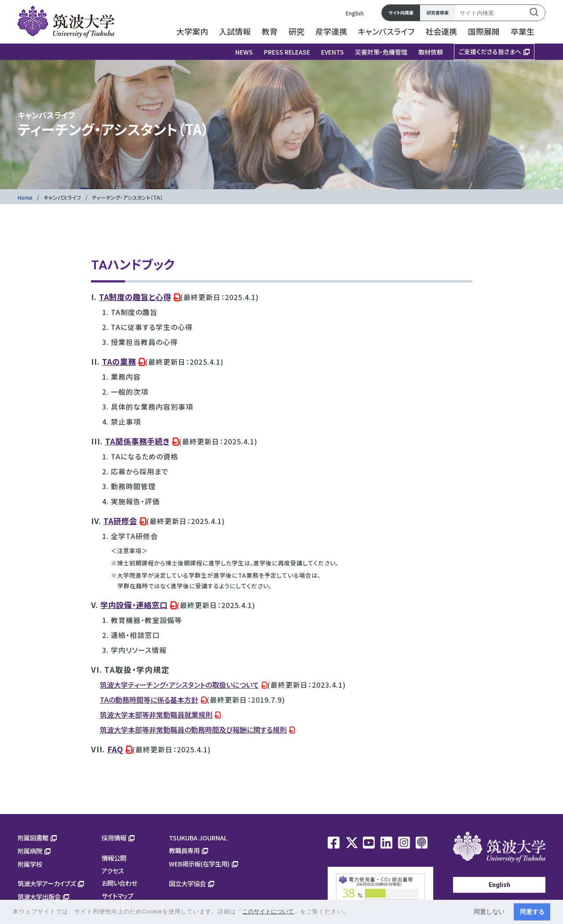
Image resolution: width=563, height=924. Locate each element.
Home (25, 197)
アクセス (113, 871)
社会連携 (441, 31)
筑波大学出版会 (39, 896)
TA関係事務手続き (137, 441)
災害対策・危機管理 (381, 52)
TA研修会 (120, 521)
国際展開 (484, 31)
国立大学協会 (187, 883)
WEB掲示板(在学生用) (199, 863)
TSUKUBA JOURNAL (198, 838)
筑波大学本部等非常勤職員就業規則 (156, 715)
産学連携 (331, 31)
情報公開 (114, 858)
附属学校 (30, 864)
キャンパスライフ (386, 31)
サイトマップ (117, 896)
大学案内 (192, 31)
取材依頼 (431, 52)
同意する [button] (532, 912)
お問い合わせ (119, 883)
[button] (353, 912)
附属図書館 (33, 838)
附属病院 (30, 851)
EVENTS (333, 52)
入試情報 (235, 31)
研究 (296, 31)
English (355, 13)
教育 (270, 31)
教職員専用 (184, 850)
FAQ (115, 749)
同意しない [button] (489, 912)
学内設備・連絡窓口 (134, 605)
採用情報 (114, 838)
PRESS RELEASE (287, 52)
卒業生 (523, 31)
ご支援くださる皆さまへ (490, 51)
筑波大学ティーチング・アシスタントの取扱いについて (179, 685)
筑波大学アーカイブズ (47, 883)
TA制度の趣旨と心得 (135, 297)
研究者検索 (438, 13)
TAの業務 (119, 361)
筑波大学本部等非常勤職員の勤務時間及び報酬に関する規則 (193, 730)
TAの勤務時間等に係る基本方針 (149, 700)
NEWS (244, 52)
